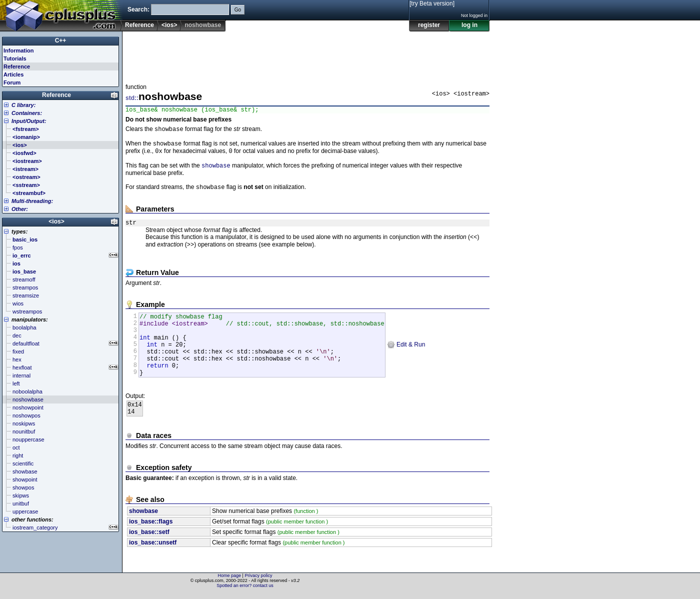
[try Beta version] (432, 3)
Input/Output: (29, 121)
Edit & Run (406, 361)
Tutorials (15, 58)
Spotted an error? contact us (245, 591)
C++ (61, 40)
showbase (216, 171)
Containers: (27, 113)
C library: (23, 105)
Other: (20, 209)
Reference (139, 25)
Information (19, 50)
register (429, 25)
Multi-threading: (32, 201)
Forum (12, 82)
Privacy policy (258, 581)
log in (469, 25)
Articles (13, 74)
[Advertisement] (307, 54)
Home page (230, 581)
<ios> (169, 25)
